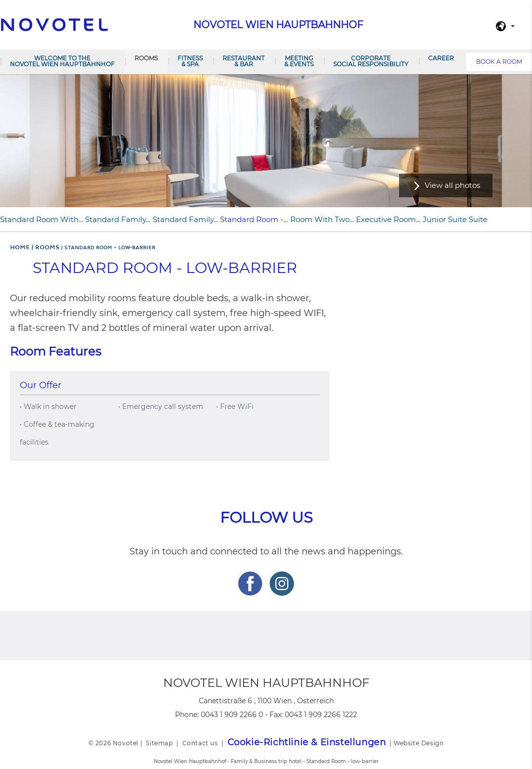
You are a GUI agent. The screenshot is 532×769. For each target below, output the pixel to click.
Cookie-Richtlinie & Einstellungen (307, 742)
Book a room (499, 62)
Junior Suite (445, 219)
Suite (478, 219)
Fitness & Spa (190, 61)
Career (441, 58)
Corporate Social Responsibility (371, 61)
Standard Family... (118, 219)
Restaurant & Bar (244, 61)
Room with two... (322, 219)
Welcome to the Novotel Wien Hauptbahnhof (62, 61)
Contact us (200, 743)
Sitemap (159, 743)
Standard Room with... (42, 219)
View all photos (452, 185)
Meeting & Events (299, 61)
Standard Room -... (254, 219)
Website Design (419, 743)
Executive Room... (388, 219)
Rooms (146, 58)
